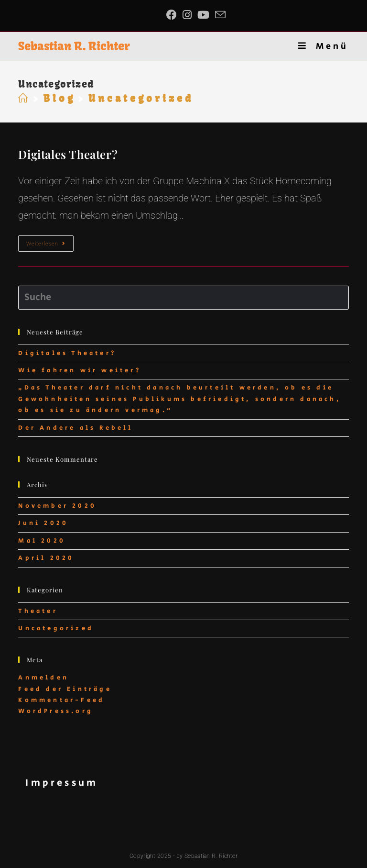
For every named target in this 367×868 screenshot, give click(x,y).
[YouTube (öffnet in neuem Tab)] (203, 15)
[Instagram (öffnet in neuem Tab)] (187, 15)
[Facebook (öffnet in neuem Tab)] (173, 15)
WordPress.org (56, 711)
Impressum (62, 783)
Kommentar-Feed (61, 700)
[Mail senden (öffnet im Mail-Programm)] (220, 15)
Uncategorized (56, 629)
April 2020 (46, 558)
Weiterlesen (50, 246)
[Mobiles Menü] (323, 46)
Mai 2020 (42, 541)
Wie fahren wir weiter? (80, 371)
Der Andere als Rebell (76, 428)
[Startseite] (24, 98)
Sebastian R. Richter (74, 46)
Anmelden (43, 678)
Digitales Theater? (68, 154)
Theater (38, 611)
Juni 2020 (43, 523)
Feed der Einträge (65, 689)
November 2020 (57, 506)
